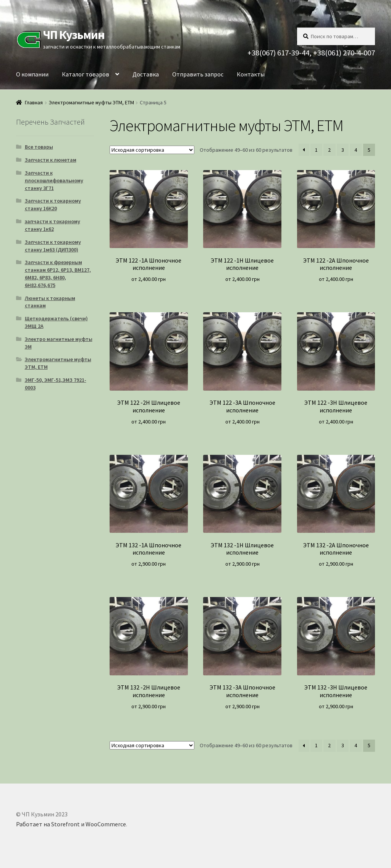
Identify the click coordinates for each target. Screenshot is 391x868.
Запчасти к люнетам (51, 160)
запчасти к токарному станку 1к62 (53, 225)
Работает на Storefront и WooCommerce (71, 824)
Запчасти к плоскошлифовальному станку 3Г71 (54, 180)
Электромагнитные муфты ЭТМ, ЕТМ (91, 102)
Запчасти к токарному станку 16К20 (53, 204)
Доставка (146, 74)
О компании (32, 74)
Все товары (39, 147)
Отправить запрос (198, 74)
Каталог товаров (86, 74)
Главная (34, 102)
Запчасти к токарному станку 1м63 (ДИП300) (53, 246)
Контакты (251, 74)
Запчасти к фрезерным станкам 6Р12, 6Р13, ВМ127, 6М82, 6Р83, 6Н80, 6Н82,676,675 (58, 273)
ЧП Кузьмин (74, 35)
